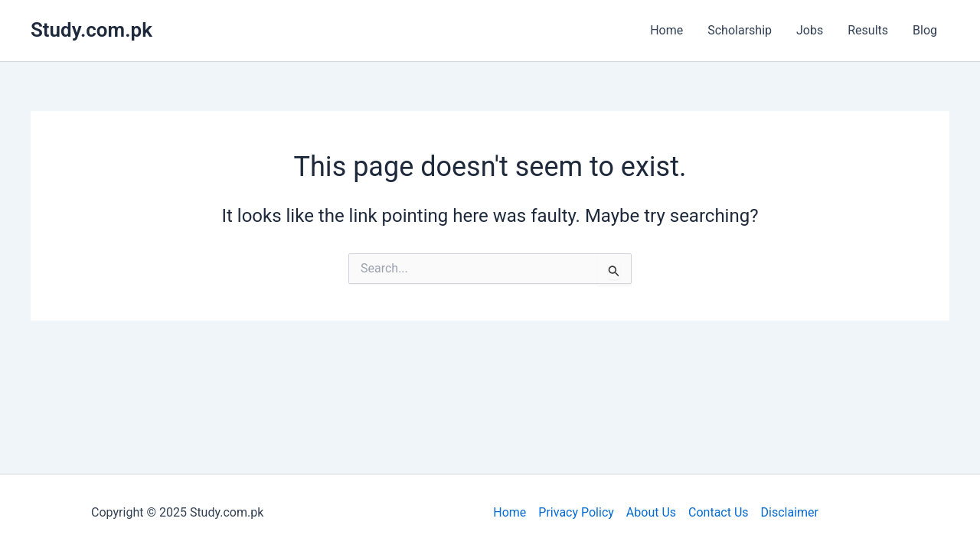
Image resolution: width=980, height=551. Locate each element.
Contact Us (719, 512)
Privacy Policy (576, 512)
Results (868, 30)
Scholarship (740, 30)
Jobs (810, 30)
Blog (925, 30)
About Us (651, 512)
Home (666, 30)
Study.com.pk (91, 30)
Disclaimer (790, 512)
